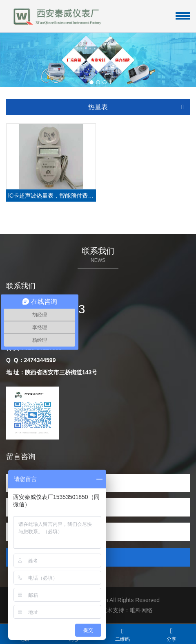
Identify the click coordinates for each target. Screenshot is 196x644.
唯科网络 (141, 610)
